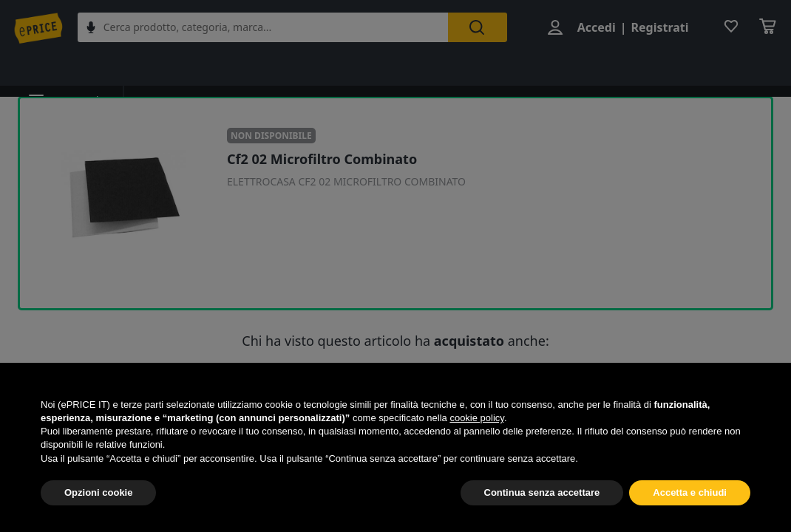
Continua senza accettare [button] (542, 492)
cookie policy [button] (476, 418)
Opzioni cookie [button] (98, 492)
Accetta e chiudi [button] (690, 492)
